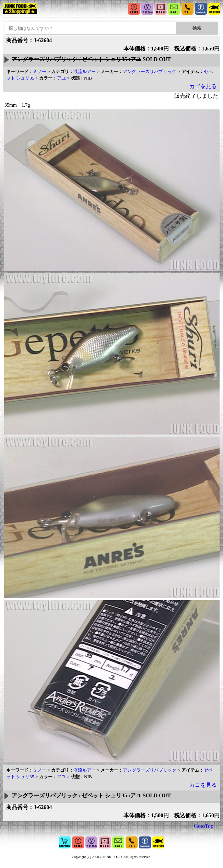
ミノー (40, 72)
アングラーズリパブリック (150, 72)
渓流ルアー (85, 72)
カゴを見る (203, 86)
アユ (61, 78)
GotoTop (204, 826)
